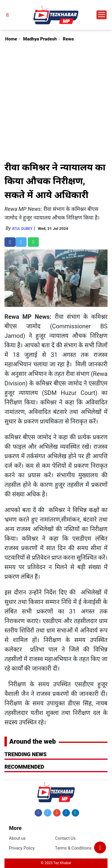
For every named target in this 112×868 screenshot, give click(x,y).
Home (11, 39)
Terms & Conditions (73, 848)
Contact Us (65, 838)
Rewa (68, 39)
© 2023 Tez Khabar (56, 863)
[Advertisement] (56, 102)
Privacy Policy (22, 848)
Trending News (26, 754)
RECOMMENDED (24, 767)
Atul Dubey (22, 229)
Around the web (33, 741)
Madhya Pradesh (40, 39)
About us (17, 838)
